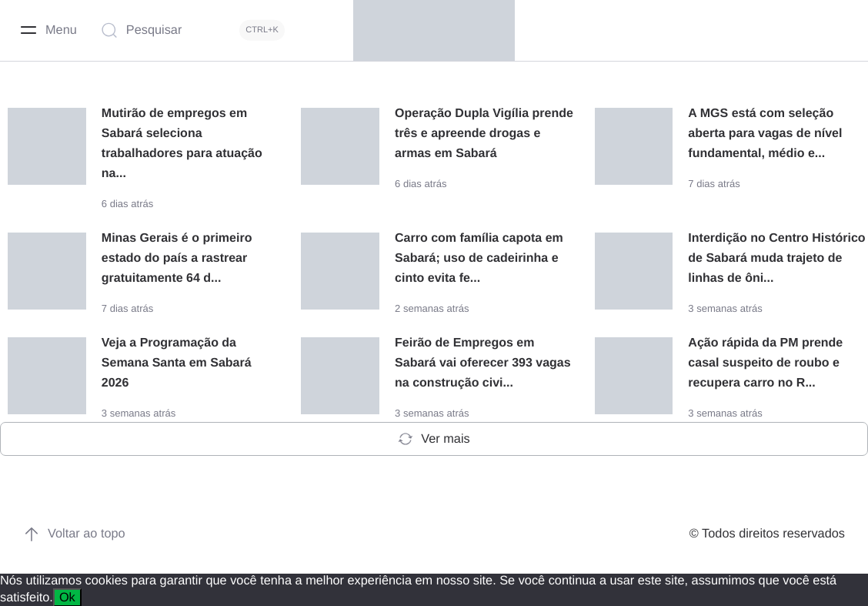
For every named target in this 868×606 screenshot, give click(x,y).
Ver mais (434, 438)
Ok (67, 596)
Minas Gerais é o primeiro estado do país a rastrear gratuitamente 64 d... (177, 258)
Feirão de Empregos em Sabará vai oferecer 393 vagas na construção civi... (483, 362)
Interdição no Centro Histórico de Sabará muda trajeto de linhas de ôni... (776, 258)
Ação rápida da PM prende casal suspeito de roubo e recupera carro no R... (765, 362)
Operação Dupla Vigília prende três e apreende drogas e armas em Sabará (484, 134)
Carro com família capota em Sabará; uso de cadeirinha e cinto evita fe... (479, 258)
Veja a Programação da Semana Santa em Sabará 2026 (177, 362)
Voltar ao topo (74, 533)
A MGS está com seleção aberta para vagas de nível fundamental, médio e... (765, 134)
